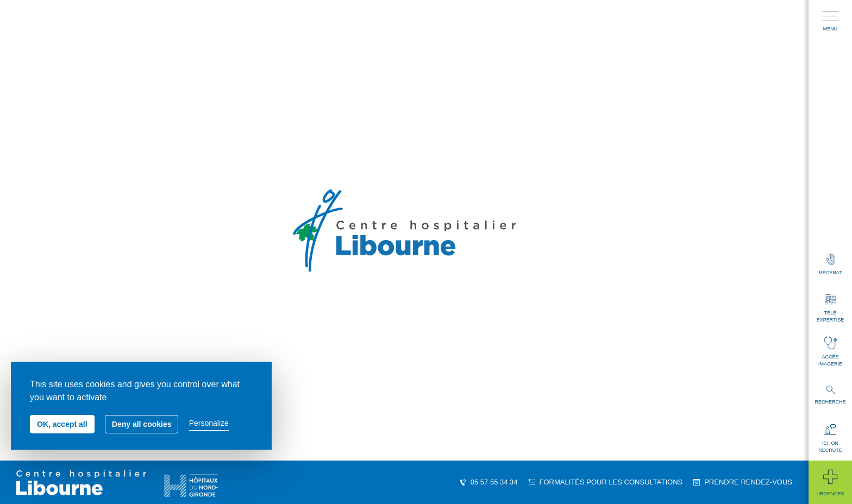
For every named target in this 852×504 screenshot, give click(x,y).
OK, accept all (62, 424)
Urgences (830, 482)
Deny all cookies (142, 424)
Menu (831, 21)
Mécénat (830, 264)
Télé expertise (830, 308)
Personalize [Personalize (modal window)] (209, 423)
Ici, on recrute (830, 439)
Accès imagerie (830, 351)
